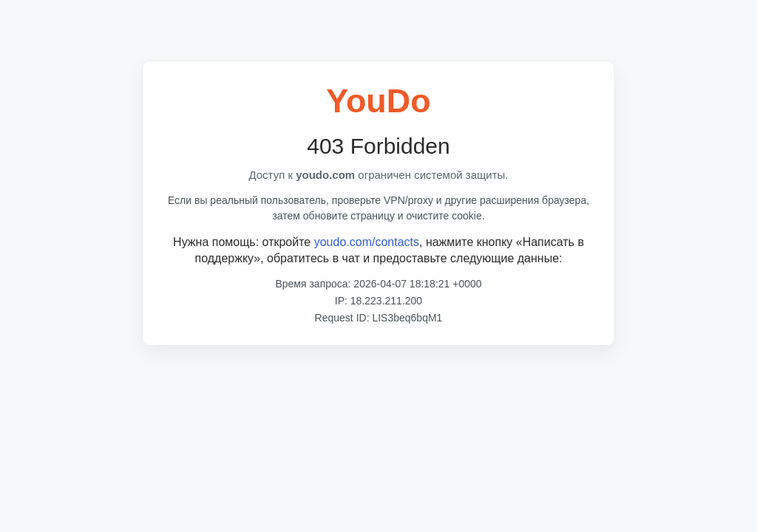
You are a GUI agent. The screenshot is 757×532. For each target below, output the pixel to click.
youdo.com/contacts (367, 242)
